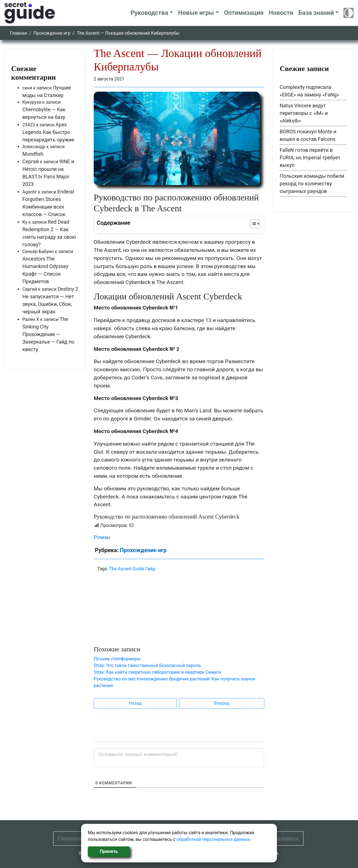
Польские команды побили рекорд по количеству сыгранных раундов (312, 184)
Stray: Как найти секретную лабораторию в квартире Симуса (157, 672)
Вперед (222, 703)
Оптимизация (244, 13)
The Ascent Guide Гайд (132, 569)
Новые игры (196, 13)
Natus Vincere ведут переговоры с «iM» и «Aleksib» (304, 113)
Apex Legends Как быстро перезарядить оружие (48, 132)
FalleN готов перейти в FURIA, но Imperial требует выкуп (310, 158)
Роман (102, 537)
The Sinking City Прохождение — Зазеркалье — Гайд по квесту (48, 334)
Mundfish (33, 154)
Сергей (31, 161)
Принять (109, 851)
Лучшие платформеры (117, 659)
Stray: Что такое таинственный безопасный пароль (147, 665)
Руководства (149, 13)
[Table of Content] (255, 224)
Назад (135, 703)
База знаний (316, 13)
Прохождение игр (52, 33)
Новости (281, 13)
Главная (19, 33)
